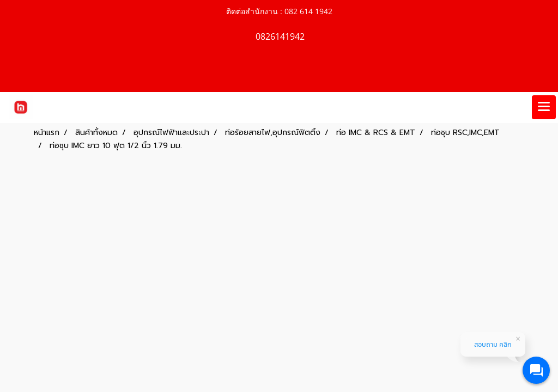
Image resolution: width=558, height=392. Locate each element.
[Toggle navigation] (544, 107)
